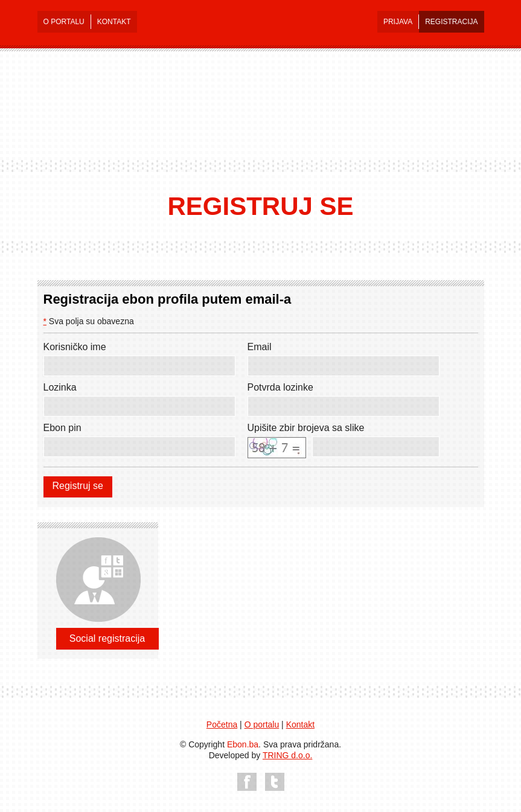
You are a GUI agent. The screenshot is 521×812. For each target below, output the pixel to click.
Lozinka (60, 387)
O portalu (262, 724)
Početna (222, 724)
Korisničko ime (75, 347)
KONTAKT (114, 22)
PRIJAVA (398, 22)
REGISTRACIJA (451, 22)
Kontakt (300, 724)
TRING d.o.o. (287, 755)
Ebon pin (62, 428)
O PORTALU (64, 22)
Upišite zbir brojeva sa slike (306, 428)
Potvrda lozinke (280, 387)
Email (260, 347)
